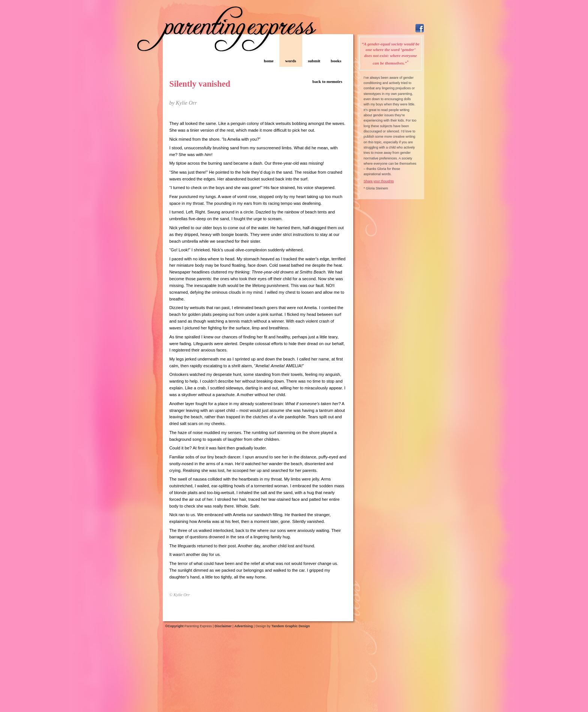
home (268, 61)
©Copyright (175, 626)
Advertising (244, 626)
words (290, 61)
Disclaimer (223, 626)
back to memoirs (327, 81)
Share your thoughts (379, 181)
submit (314, 61)
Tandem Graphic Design (291, 626)
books (336, 61)
